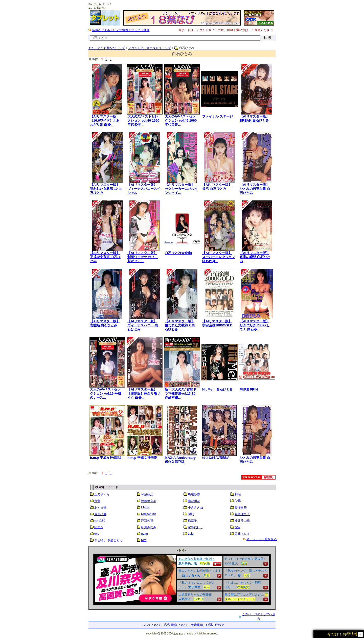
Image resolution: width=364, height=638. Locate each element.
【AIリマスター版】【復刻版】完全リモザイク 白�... (144, 393)
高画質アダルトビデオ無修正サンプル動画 (121, 30)
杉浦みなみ (149, 527)
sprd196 (100, 520)
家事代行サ (195, 527)
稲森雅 (192, 521)
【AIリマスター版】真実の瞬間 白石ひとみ (255, 257)
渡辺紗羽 (147, 521)
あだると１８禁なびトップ (107, 48)
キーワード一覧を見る (262, 539)
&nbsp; (182, 579)
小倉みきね (195, 508)
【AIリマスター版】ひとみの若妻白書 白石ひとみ (255, 189)
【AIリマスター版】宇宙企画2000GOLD (217, 323)
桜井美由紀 (242, 521)
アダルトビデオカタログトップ (150, 48)
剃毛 (238, 494)
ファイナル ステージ (218, 116)
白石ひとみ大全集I (178, 253)
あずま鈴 (100, 508)
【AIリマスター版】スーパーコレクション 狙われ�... (219, 257)
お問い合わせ (215, 625)
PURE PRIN (249, 389)
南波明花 (194, 501)
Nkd (144, 540)
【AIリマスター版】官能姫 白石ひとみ (105, 323)
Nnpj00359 (148, 514)
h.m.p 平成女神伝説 (142, 458)
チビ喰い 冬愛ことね (108, 540)
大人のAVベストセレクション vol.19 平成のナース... (106, 393)
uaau (144, 534)
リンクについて (151, 625)
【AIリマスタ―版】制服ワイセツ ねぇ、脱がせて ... (143, 257)
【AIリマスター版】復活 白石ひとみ (217, 187)
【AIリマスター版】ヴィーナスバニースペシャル (144, 189)
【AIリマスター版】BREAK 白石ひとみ (254, 118)
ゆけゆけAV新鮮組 (216, 458)
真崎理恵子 (242, 514)
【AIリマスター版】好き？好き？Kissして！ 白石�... (255, 325)
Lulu (191, 534)
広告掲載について (176, 625)
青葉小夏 (100, 514)
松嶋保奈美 (149, 501)
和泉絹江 (147, 494)
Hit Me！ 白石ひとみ (218, 389)
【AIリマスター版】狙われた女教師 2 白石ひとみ (180, 325)
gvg (97, 534)
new (237, 527)
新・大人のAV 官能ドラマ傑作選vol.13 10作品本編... (181, 393)
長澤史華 (241, 508)
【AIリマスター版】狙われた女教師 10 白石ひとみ (106, 189)
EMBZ (145, 507)
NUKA (98, 527)
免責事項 (197, 625)
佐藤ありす (242, 534)
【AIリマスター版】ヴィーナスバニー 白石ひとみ (143, 325)
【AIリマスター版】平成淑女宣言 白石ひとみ (105, 257)
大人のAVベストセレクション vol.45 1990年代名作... (181, 120)
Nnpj (191, 514)
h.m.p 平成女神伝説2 (106, 458)
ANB (238, 501)
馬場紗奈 (194, 494)
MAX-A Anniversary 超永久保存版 (180, 460)
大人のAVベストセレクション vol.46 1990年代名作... (143, 120)
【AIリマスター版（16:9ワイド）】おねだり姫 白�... (105, 120)
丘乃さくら (102, 494)
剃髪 (97, 501)
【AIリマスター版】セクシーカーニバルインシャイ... (181, 189)
